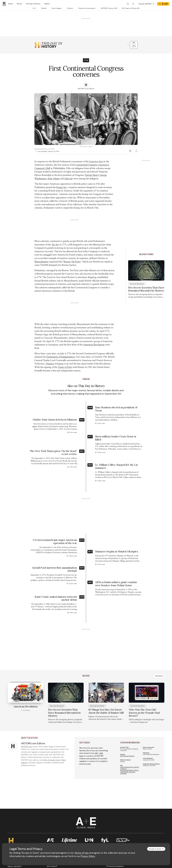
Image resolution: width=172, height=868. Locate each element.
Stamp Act (61, 187)
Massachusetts (41, 234)
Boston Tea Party (72, 234)
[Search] (128, 4)
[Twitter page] (15, 826)
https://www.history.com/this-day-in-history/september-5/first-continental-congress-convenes (130, 714)
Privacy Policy (88, 856)
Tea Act (55, 217)
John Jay (69, 179)
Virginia (50, 308)
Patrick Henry (92, 175)
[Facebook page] (9, 826)
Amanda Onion (54, 704)
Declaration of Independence (61, 301)
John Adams (54, 179)
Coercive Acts (96, 161)
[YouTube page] (21, 826)
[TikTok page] (32, 826)
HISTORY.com (27, 691)
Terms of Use (82, 853)
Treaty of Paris (65, 311)
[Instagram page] (26, 826)
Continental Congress (86, 165)
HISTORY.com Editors (127, 700)
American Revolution (94, 289)
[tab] (35, 8)
